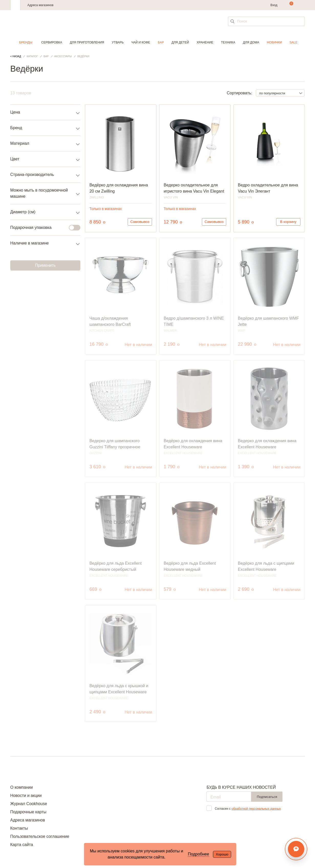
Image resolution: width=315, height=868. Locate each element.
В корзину (288, 222)
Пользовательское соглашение (40, 836)
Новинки (274, 42)
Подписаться (267, 797)
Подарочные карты (28, 812)
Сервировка (52, 42)
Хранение (205, 42)
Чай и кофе (141, 42)
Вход (274, 5)
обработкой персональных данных (256, 809)
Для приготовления (87, 42)
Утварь (118, 42)
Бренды (26, 42)
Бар (161, 42)
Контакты (19, 828)
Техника (228, 42)
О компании (21, 787)
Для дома (251, 42)
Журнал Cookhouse (29, 804)
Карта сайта (22, 845)
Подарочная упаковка (42, 228)
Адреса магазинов (40, 5)
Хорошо (222, 854)
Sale (294, 42)
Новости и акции (26, 795)
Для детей (180, 42)
